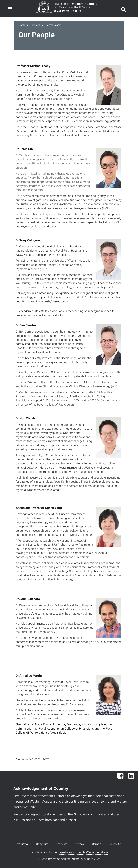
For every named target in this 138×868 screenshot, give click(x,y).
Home (22, 25)
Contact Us (114, 844)
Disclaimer (62, 844)
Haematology (53, 25)
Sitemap (96, 844)
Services (35, 25)
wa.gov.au (23, 844)
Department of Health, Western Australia (83, 852)
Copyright (42, 844)
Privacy (79, 844)
